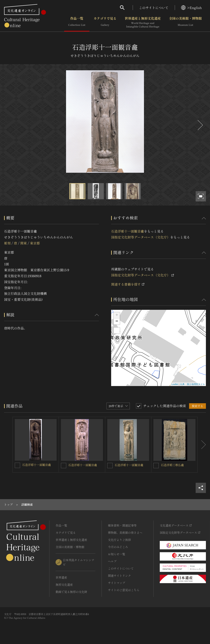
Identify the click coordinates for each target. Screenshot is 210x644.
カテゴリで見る (105, 22)
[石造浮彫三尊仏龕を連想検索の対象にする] (156, 466)
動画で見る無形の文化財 (71, 592)
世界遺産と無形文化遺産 (143, 22)
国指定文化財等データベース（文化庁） (141, 237)
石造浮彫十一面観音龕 (128, 231)
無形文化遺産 (64, 585)
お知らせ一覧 (116, 554)
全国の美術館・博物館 (185, 22)
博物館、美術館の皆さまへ (125, 533)
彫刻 (7, 243)
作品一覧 (77, 22)
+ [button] (117, 315)
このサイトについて (154, 8)
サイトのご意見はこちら (124, 590)
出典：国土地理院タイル (192, 384)
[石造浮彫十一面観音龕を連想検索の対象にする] (17, 465)
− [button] (117, 321)
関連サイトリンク (119, 576)
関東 (24, 243)
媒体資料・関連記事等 (122, 525)
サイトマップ (116, 583)
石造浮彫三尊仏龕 (172, 465)
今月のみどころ (118, 547)
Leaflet (175, 384)
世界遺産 (61, 577)
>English (191, 8)
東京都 (35, 243)
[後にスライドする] (200, 125)
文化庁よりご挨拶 (119, 540)
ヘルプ (112, 561)
